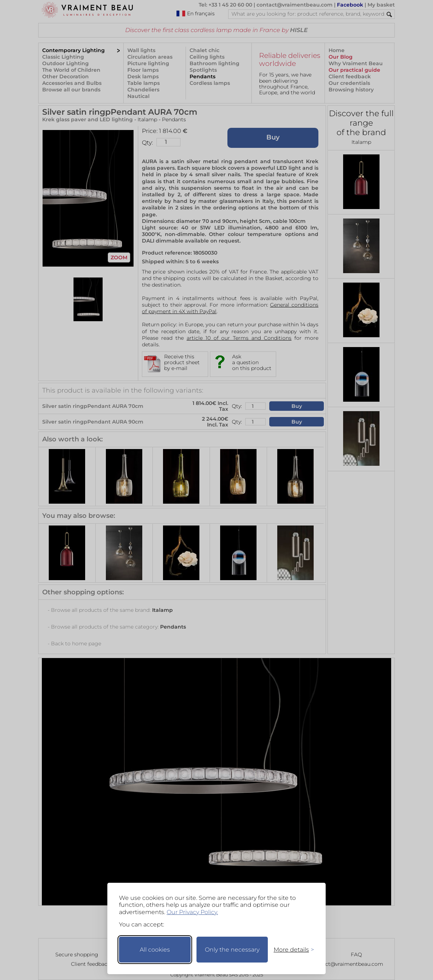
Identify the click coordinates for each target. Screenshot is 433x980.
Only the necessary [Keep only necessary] (232, 950)
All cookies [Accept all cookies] (155, 950)
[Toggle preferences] (291, 950)
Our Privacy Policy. (192, 912)
